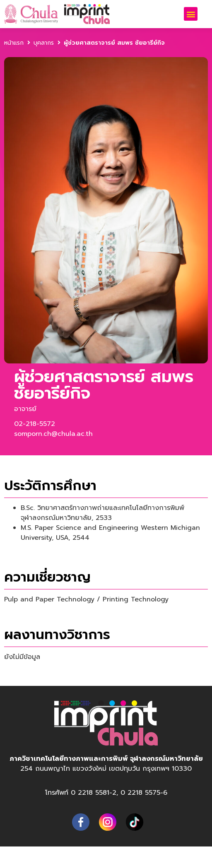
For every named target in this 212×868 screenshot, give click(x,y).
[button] (191, 14)
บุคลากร (44, 43)
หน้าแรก (14, 43)
